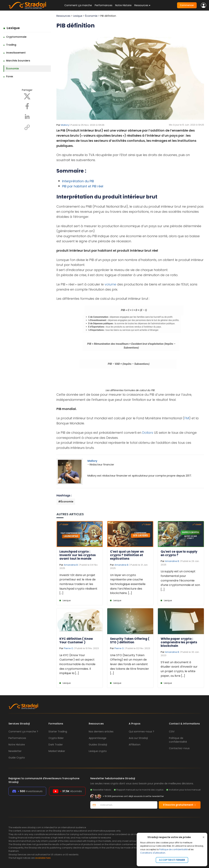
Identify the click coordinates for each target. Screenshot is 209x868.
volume (110, 284)
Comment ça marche (78, 5)
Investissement (16, 53)
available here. (43, 858)
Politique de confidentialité (173, 849)
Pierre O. (69, 648)
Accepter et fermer (172, 860)
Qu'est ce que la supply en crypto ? (179, 553)
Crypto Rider (56, 738)
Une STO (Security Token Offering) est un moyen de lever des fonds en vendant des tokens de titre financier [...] (130, 664)
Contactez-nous (179, 748)
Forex (10, 76)
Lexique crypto (98, 751)
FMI (187, 418)
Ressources (63, 16)
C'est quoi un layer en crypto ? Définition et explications (127, 555)
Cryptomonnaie (16, 37)
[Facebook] (27, 106)
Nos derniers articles (101, 732)
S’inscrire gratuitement (180, 805)
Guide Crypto (17, 758)
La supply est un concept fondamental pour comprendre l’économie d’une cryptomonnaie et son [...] (180, 580)
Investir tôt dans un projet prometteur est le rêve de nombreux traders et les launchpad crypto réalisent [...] (78, 584)
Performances (104, 5)
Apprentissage (98, 738)
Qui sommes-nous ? (141, 732)
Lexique (13, 28)
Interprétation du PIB (78, 181)
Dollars (148, 433)
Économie (13, 69)
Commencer (187, 5)
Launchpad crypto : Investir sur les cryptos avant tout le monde (78, 555)
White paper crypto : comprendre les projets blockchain (179, 642)
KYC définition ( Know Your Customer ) (76, 640)
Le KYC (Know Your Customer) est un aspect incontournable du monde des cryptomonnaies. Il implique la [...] (77, 664)
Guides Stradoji (98, 745)
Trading (11, 45)
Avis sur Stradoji (138, 738)
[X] (27, 96)
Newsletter (15, 751)
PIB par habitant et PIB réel (83, 186)
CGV (172, 732)
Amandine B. (71, 565)
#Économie (66, 502)
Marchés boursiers (18, 61)
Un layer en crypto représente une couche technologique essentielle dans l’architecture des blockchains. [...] (128, 584)
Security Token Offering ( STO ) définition (130, 640)
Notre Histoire (123, 5)
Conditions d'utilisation (153, 853)
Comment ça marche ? (23, 732)
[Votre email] (128, 805)
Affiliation (135, 745)
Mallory (65, 125)
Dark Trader (56, 745)
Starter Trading (58, 732)
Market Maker (57, 751)
